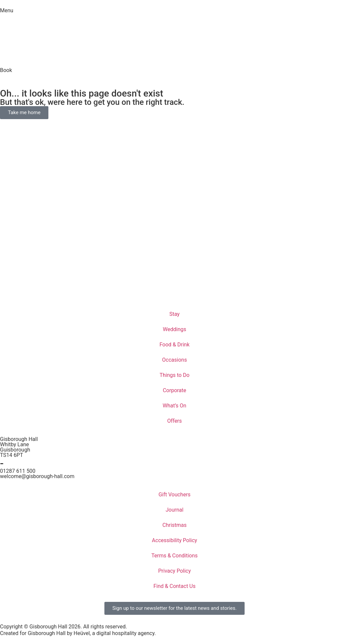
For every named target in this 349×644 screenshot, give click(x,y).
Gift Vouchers (174, 495)
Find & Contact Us (174, 586)
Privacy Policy (174, 571)
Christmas (174, 525)
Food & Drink (174, 345)
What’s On (174, 406)
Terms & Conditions (175, 556)
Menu (7, 10)
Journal (175, 510)
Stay (174, 314)
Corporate (174, 390)
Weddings (174, 329)
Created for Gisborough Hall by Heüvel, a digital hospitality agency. (78, 633)
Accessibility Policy (174, 540)
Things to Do (174, 375)
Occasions (174, 360)
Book (6, 70)
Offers (174, 421)
